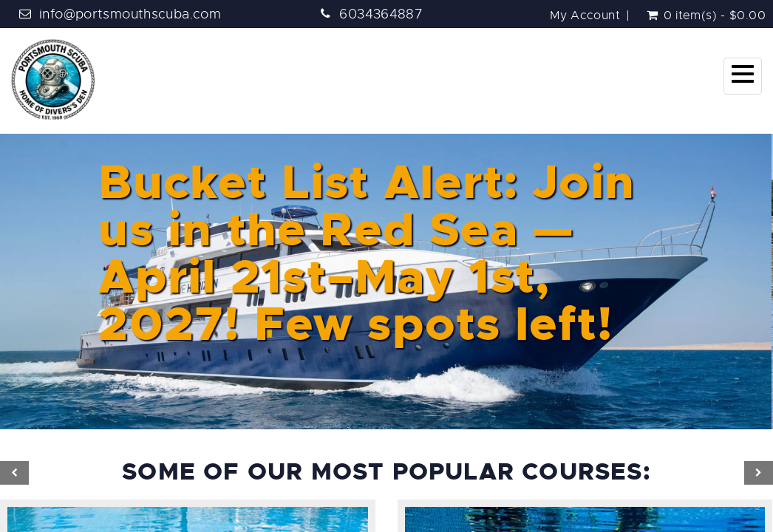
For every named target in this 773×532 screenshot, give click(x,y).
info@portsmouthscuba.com (130, 14)
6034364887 (381, 14)
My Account (585, 16)
